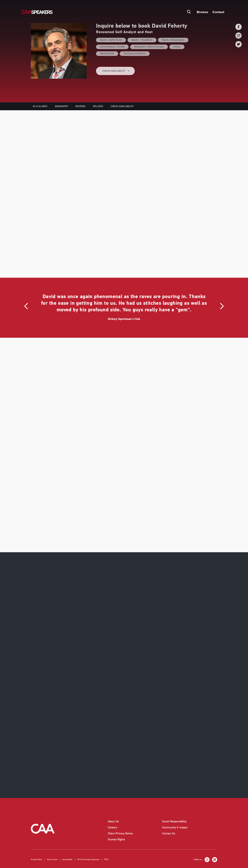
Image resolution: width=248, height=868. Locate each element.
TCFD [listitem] (106, 860)
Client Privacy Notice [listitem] (120, 833)
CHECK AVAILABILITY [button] (116, 71)
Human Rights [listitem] (116, 839)
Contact (218, 12)
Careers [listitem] (112, 827)
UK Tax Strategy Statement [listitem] (88, 860)
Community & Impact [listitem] (175, 827)
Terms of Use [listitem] (52, 860)
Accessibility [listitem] (67, 860)
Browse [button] (202, 12)
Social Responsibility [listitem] (174, 821)
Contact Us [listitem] (169, 833)
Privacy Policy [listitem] (36, 860)
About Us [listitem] (113, 821)
